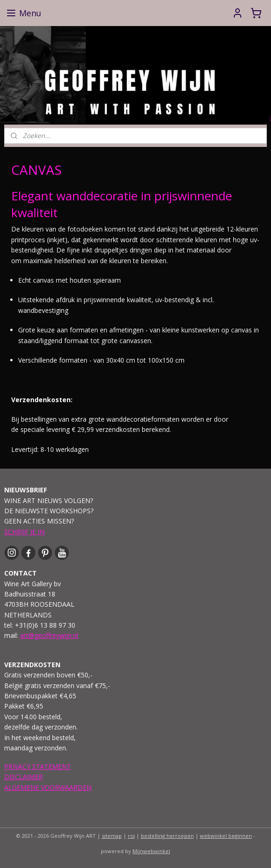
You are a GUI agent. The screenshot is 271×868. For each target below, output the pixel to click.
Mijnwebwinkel (151, 851)
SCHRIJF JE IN (24, 532)
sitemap (112, 836)
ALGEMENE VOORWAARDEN (48, 787)
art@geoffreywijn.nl (49, 635)
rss (131, 836)
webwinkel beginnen (226, 836)
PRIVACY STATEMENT (38, 766)
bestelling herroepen (167, 836)
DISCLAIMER (23, 777)
